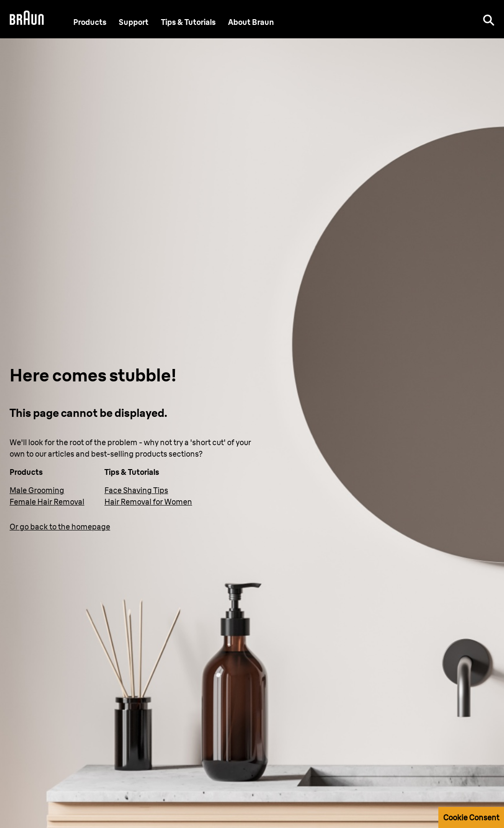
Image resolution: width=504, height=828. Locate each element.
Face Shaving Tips (136, 490)
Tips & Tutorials (188, 23)
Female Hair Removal (47, 502)
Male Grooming (37, 490)
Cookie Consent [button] (471, 817)
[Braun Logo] (27, 19)
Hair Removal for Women (148, 502)
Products (90, 23)
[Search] (489, 19)
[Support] (134, 23)
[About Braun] (251, 23)
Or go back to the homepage (60, 527)
